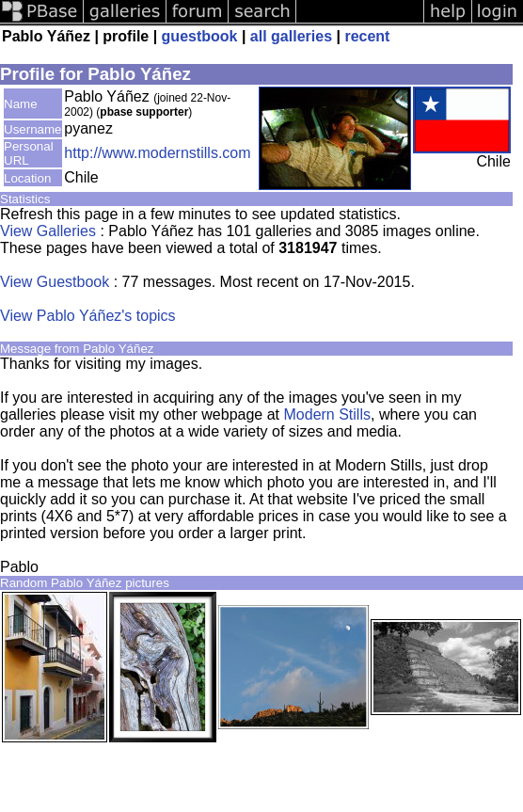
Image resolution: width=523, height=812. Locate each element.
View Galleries (48, 231)
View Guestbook (55, 282)
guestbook (200, 36)
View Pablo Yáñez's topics (88, 316)
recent (367, 36)
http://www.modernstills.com (157, 153)
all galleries (291, 36)
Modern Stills (327, 414)
